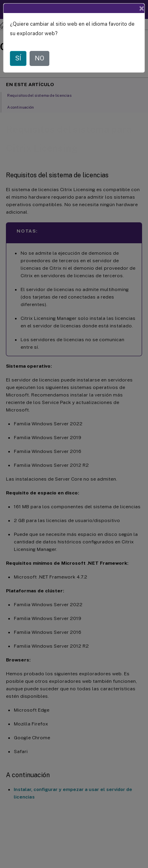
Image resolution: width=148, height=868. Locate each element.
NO (39, 58)
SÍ (18, 58)
